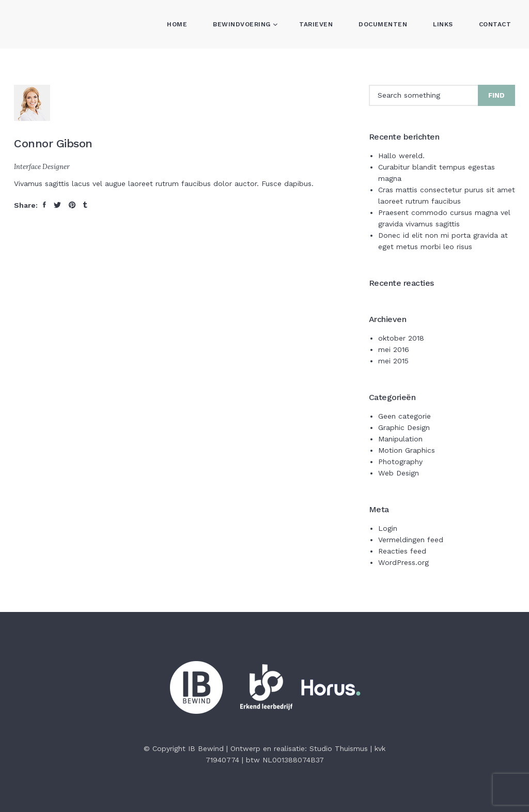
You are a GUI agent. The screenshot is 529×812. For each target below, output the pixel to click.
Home (177, 24)
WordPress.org (403, 562)
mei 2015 (393, 361)
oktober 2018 (401, 338)
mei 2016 (394, 349)
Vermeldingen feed (411, 540)
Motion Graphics (407, 450)
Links (443, 24)
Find (496, 95)
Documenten (383, 24)
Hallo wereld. (401, 156)
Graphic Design (404, 427)
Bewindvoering (243, 24)
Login (388, 528)
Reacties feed (402, 551)
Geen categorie (404, 416)
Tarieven (316, 24)
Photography (400, 462)
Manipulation (400, 439)
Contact (495, 24)
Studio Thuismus (339, 748)
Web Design (399, 473)
